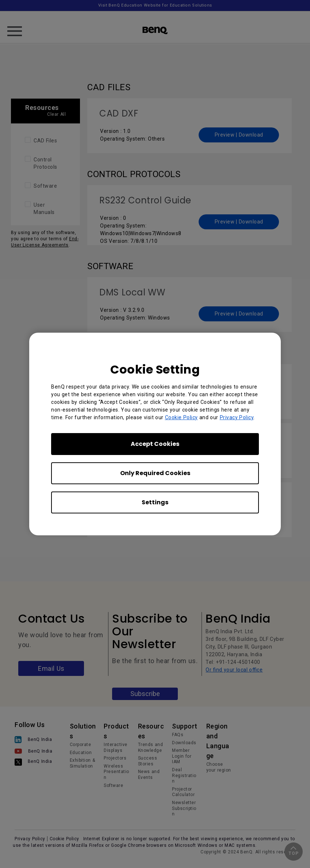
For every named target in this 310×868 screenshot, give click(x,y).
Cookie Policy (181, 417)
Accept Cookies (155, 444)
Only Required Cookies (155, 473)
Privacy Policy (237, 417)
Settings (155, 502)
